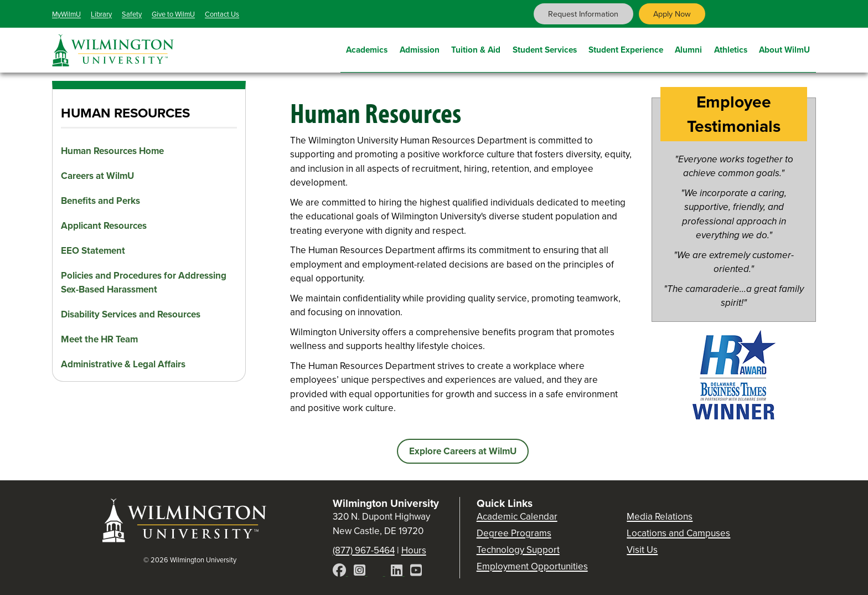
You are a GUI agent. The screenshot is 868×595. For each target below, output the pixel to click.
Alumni (688, 48)
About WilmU (784, 48)
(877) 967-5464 (364, 550)
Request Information (583, 14)
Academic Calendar (517, 517)
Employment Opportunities (532, 566)
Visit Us (642, 550)
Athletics (731, 48)
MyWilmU (66, 14)
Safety (132, 14)
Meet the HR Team (99, 339)
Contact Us (222, 14)
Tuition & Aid (476, 48)
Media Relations (660, 517)
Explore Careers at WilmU (463, 451)
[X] (379, 572)
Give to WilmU (173, 14)
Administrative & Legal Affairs (123, 364)
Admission (420, 48)
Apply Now (672, 14)
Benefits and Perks (100, 201)
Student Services (545, 48)
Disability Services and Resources (131, 314)
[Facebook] (340, 572)
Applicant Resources (104, 226)
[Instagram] (361, 572)
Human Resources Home (112, 151)
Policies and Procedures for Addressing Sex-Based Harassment (144, 283)
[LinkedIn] (398, 572)
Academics (367, 48)
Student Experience (626, 48)
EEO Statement (93, 251)
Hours (414, 550)
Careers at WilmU (97, 176)
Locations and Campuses (678, 533)
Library (101, 14)
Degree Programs (514, 533)
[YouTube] (416, 572)
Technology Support (518, 550)
